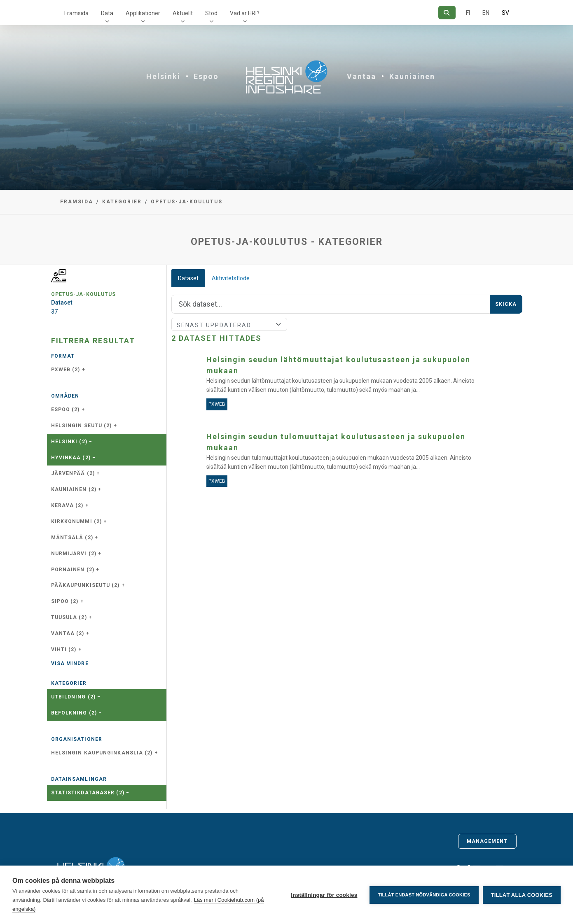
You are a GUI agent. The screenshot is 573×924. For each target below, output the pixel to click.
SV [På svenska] (505, 13)
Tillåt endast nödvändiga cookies (424, 895)
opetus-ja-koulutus (187, 202)
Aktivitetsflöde (231, 278)
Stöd (211, 13)
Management (487, 841)
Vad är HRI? (245, 13)
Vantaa (361, 76)
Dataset (188, 278)
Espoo (206, 76)
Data (107, 13)
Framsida (76, 13)
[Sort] (229, 324)
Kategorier (122, 202)
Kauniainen (412, 76)
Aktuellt (183, 13)
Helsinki (163, 76)
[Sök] (447, 13)
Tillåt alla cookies (522, 895)
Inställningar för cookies (324, 895)
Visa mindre (70, 663)
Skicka (506, 304)
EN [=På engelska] (486, 13)
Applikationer (143, 13)
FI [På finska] (468, 13)
